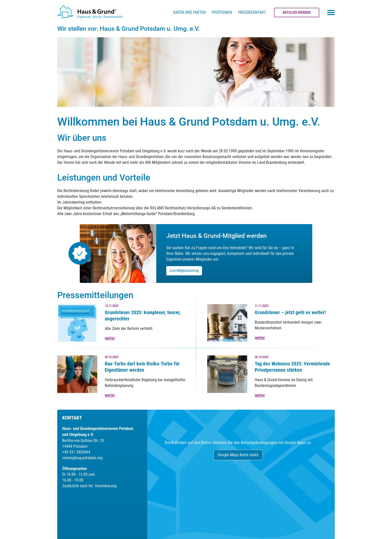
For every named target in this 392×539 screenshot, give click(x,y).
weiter (110, 338)
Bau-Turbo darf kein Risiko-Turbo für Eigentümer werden (142, 367)
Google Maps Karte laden (238, 455)
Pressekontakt (252, 12)
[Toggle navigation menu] (331, 13)
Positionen (222, 12)
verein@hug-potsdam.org (82, 458)
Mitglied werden (297, 13)
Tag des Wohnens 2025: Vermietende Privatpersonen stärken (292, 367)
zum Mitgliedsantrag (184, 271)
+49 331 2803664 (76, 452)
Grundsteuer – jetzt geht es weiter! (290, 312)
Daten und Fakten (189, 12)
